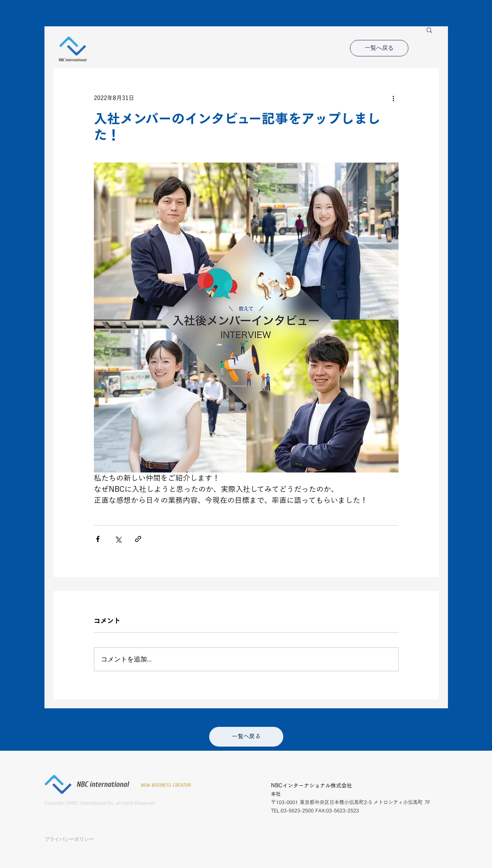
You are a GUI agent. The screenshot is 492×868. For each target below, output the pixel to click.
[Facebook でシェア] (98, 539)
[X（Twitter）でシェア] (118, 539)
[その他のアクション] (394, 98)
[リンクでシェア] (138, 539)
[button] (429, 30)
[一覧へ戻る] (379, 48)
